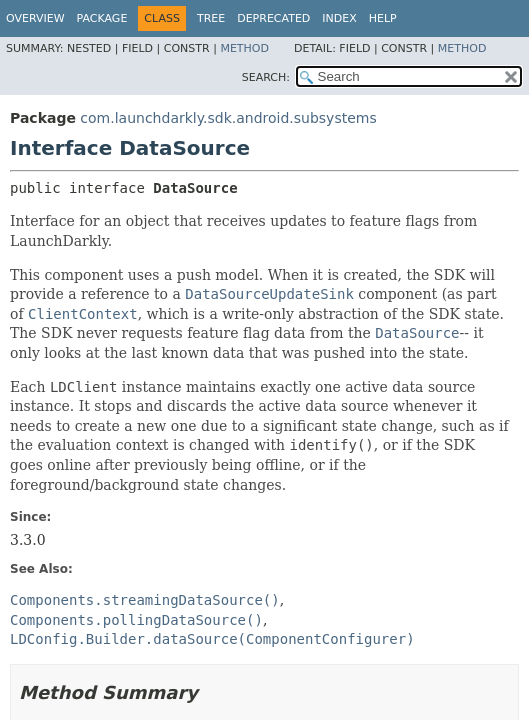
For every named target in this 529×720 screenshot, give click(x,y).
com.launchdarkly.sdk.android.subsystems (228, 118)
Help (383, 18)
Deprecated (273, 18)
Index (339, 18)
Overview (35, 18)
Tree (211, 18)
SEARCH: (266, 77)
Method (244, 48)
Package (102, 18)
